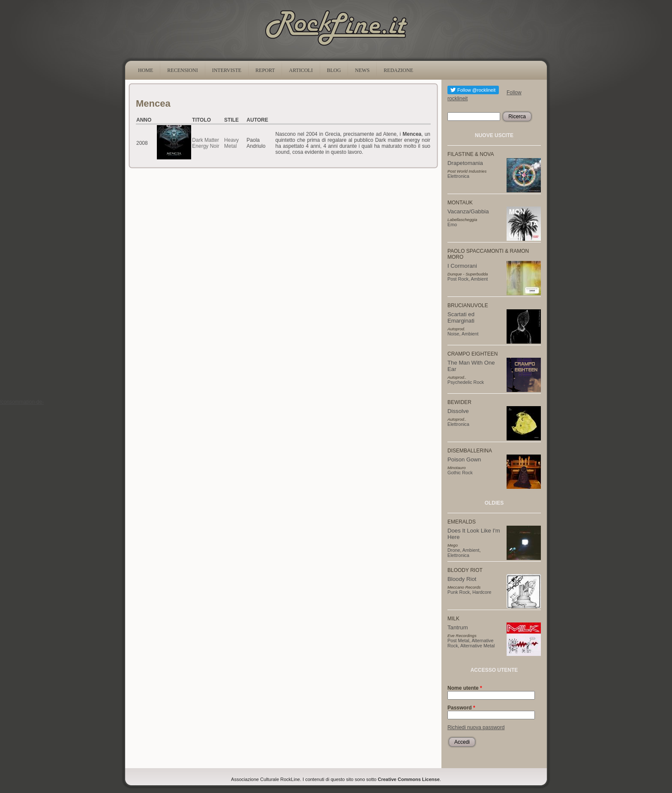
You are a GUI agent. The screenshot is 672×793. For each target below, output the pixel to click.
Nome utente (465, 688)
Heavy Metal (231, 143)
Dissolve (458, 411)
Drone (454, 550)
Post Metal (458, 640)
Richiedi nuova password (476, 727)
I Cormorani (462, 266)
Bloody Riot (462, 579)
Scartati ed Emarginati (461, 317)
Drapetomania (465, 163)
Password (461, 708)
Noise (453, 334)
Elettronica (458, 176)
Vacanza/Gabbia (468, 211)
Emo (452, 224)
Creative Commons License (409, 779)
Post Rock (458, 279)
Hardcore (482, 592)
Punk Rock (459, 592)
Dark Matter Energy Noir (205, 143)
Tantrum (458, 627)
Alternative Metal (477, 646)
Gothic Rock (460, 473)
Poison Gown (464, 459)
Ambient (480, 279)
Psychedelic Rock (466, 382)
